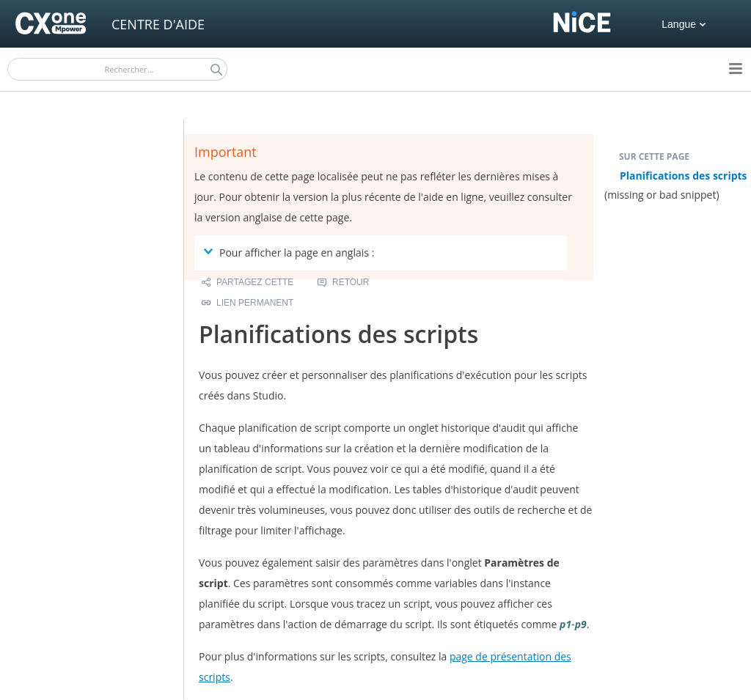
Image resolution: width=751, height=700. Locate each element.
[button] (216, 69)
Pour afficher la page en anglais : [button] (291, 252)
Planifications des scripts (684, 176)
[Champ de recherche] (117, 69)
